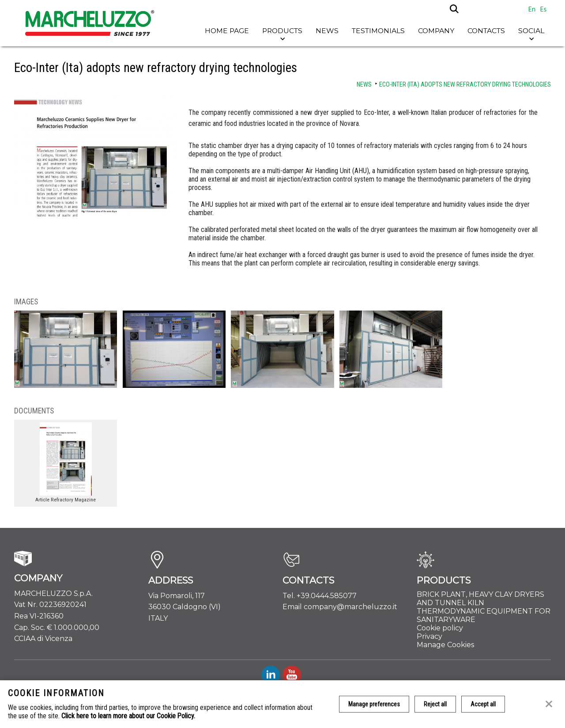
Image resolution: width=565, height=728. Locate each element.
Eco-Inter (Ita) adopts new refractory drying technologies (465, 85)
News (327, 31)
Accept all (483, 704)
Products (282, 31)
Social (531, 31)
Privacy (429, 636)
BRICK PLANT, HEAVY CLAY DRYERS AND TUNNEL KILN (480, 599)
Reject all (435, 704)
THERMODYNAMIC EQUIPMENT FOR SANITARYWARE (484, 615)
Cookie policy (440, 628)
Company (436, 31)
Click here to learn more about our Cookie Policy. (128, 716)
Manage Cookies (445, 645)
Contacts (486, 31)
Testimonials (378, 31)
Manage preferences (374, 704)
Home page (227, 31)
